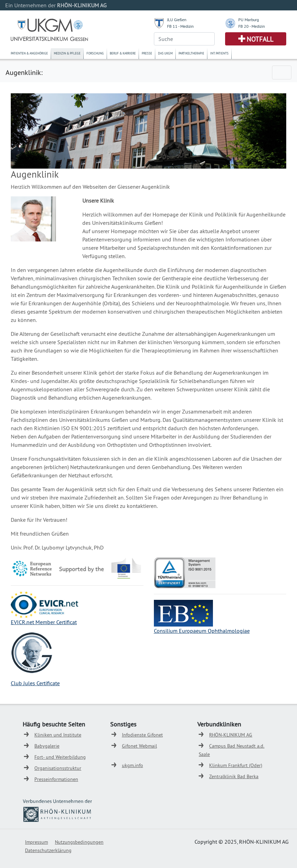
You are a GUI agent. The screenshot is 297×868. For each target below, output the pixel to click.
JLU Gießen (177, 20)
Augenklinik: (24, 72)
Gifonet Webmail (139, 746)
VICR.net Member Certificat (45, 622)
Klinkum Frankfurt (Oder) (236, 765)
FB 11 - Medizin (180, 26)
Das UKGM (165, 53)
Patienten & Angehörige (29, 53)
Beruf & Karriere (123, 53)
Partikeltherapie (191, 53)
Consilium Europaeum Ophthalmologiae (202, 631)
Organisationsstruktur (58, 768)
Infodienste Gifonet (142, 735)
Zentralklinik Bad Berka (234, 776)
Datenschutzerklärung (48, 850)
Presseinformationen (56, 779)
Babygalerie (47, 746)
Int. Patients (219, 53)
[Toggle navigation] (282, 73)
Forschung (95, 53)
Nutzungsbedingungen (79, 842)
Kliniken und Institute (58, 735)
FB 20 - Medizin (252, 26)
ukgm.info (133, 765)
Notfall (260, 39)
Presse (147, 53)
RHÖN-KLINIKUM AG (231, 735)
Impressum (36, 842)
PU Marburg (249, 20)
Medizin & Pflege (67, 53)
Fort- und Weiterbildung (60, 757)
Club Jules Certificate (35, 683)
